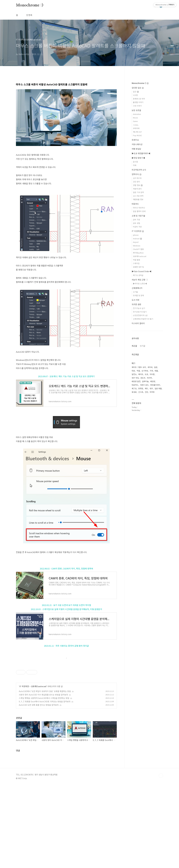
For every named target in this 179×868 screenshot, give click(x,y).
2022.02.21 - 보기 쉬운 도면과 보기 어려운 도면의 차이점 (66, 605)
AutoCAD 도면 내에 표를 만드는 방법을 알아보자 (39, 788)
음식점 (135, 162)
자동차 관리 (137, 189)
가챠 (151, 371)
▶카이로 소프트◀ (140, 284)
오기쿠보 (145, 371)
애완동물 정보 (138, 199)
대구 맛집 (135, 378)
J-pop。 (136, 125)
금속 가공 (136, 220)
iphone (136, 235)
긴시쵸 (141, 392)
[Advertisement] (66, 682)
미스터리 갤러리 (138, 323)
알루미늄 (145, 381)
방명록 (29, 15)
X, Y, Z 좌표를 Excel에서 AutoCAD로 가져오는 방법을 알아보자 (45, 785)
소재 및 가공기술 (138, 216)
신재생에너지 (137, 288)
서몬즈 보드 (144, 385)
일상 (136, 92)
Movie (135, 118)
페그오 (134, 388)
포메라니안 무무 (139, 99)
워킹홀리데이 (155, 385)
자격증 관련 (136, 304)
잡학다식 (136, 174)
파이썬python (138, 253)
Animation (137, 114)
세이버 (150, 367)
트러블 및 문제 (138, 295)
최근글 (134, 346)
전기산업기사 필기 (140, 312)
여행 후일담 (136, 149)
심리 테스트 (137, 178)
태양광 (153, 381)
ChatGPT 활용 (138, 249)
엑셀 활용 (136, 260)
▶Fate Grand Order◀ (142, 271)
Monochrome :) (30, 5)
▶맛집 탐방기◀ (138, 158)
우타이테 (136, 128)
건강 (146, 392)
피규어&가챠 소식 (139, 170)
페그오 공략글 (138, 275)
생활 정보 (138, 185)
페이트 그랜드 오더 (139, 367)
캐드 (146, 388)
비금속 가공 (137, 227)
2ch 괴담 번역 (138, 196)
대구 (151, 388)
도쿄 (146, 374)
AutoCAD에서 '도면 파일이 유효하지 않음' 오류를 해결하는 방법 (45, 774)
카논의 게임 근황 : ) (140, 280)
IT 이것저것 (24, 770)
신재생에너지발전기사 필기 (143, 319)
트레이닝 (135, 140)
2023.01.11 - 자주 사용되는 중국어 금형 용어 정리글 (66, 646)
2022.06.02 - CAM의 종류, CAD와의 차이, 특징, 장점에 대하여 (66, 569)
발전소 (134, 374)
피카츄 (152, 392)
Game (135, 121)
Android (137, 239)
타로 (133, 371)
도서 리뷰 (136, 300)
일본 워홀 (158, 388)
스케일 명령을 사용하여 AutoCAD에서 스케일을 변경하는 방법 (44, 781)
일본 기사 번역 (138, 192)
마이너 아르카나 (139, 208)
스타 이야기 (137, 106)
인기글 (143, 346)
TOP (161, 859)
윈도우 (143, 378)
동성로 (134, 392)
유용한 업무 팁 (138, 267)
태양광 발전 (136, 381)
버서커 (149, 378)
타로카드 (135, 204)
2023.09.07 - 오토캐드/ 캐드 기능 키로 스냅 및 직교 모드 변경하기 (66, 376)
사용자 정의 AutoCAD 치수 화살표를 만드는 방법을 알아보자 (43, 778)
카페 (135, 165)
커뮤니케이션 (137, 144)
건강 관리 (136, 182)
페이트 (141, 374)
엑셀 (138, 371)
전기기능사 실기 (139, 308)
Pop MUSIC (137, 135)
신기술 (135, 292)
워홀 (156, 371)
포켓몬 (141, 388)
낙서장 (135, 95)
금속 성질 (136, 223)
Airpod (136, 242)
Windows (137, 246)
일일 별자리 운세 (139, 211)
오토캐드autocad (39, 770)
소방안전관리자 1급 (140, 315)
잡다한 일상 (138, 88)
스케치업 (136, 263)
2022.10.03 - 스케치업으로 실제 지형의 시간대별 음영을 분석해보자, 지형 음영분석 (66, 609)
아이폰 (152, 374)
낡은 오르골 (136, 110)
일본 (156, 367)
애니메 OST (137, 132)
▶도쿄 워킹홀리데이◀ (141, 153)
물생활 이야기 (138, 102)
